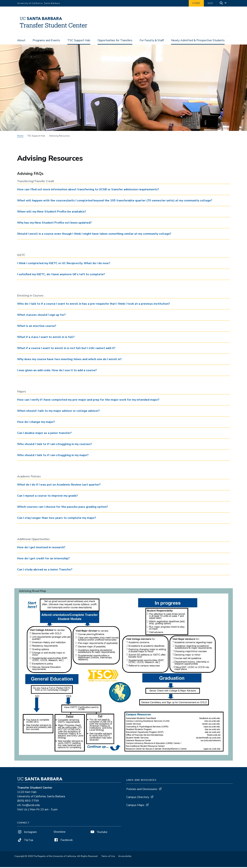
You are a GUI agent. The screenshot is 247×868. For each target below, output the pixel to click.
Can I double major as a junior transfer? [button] (44, 434)
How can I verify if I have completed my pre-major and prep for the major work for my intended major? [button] (88, 401)
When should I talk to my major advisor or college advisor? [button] (58, 412)
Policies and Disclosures (142, 790)
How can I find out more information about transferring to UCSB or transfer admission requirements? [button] (88, 190)
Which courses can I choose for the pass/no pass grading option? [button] (63, 508)
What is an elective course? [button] (37, 327)
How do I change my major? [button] (36, 423)
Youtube (99, 833)
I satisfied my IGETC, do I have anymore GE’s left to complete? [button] (61, 275)
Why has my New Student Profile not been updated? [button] (54, 224)
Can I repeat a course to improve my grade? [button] (48, 497)
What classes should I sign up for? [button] (41, 316)
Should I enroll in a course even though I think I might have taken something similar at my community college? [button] (94, 235)
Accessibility (125, 857)
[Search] (223, 3)
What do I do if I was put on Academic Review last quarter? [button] (59, 486)
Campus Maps (135, 806)
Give (210, 3)
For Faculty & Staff (152, 40)
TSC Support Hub (79, 40)
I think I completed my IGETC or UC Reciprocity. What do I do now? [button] (64, 264)
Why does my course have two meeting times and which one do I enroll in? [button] (69, 360)
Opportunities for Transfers (115, 40)
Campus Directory (138, 798)
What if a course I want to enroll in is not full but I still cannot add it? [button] (66, 349)
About (21, 40)
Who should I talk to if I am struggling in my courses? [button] (55, 445)
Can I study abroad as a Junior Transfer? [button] (45, 570)
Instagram (27, 833)
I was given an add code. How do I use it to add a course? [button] (57, 371)
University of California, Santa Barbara (38, 3)
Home (196, 3)
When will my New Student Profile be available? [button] (52, 213)
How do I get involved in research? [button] (41, 548)
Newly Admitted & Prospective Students (198, 40)
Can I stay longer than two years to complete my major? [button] (57, 519)
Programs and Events (46, 40)
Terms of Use (108, 857)
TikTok (25, 841)
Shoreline (60, 833)
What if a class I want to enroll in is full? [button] (46, 338)
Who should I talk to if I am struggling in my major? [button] (53, 456)
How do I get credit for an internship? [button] (43, 559)
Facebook (63, 841)
